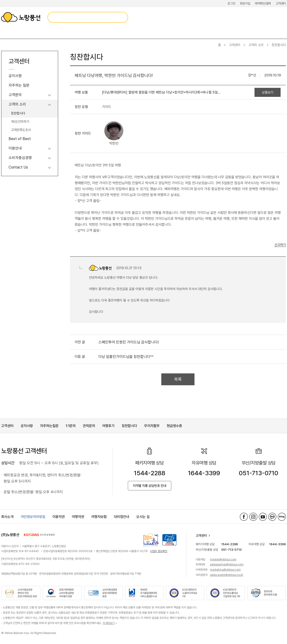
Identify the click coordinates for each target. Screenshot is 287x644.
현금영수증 (174, 426)
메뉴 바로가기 (0, 0)
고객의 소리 (256, 45)
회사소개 (7, 517)
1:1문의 (71, 426)
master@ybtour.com (223, 559)
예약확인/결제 (263, 3)
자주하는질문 (49, 426)
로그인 (231, 3)
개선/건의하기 (20, 122)
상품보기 (268, 92)
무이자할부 (152, 426)
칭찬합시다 (18, 113)
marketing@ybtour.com (225, 570)
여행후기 (108, 426)
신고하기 (280, 245)
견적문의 (89, 426)
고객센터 (281, 3)
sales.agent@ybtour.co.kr (227, 575)
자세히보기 (109, 623)
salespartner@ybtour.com (227, 564)
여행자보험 (99, 517)
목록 (178, 379)
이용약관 (59, 517)
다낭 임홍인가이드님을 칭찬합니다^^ (126, 357)
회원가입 (245, 3)
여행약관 (78, 517)
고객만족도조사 (21, 130)
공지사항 (15, 76)
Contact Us (18, 167)
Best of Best (20, 139)
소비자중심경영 (20, 158)
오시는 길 (143, 517)
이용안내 (15, 148)
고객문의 (15, 95)
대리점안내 (122, 517)
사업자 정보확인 (159, 551)
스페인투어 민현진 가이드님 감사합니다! (129, 342)
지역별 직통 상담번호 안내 (150, 486)
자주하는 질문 (19, 85)
